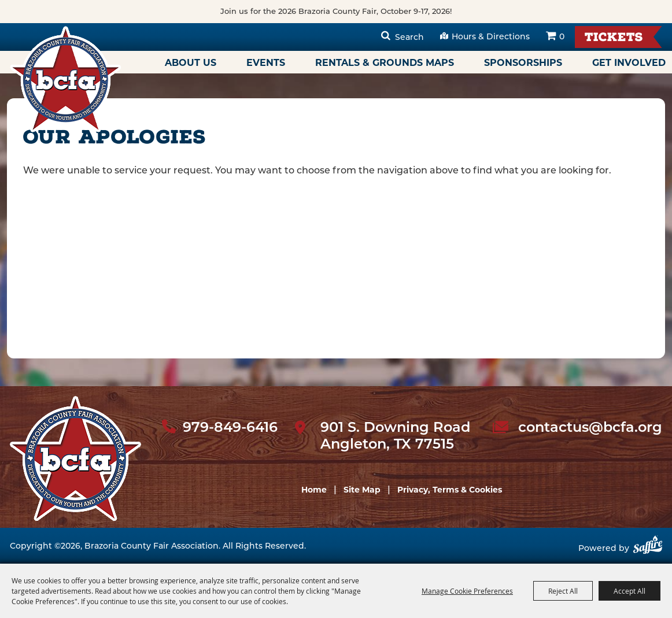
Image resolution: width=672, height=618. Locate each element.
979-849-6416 (230, 427)
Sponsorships (523, 63)
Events (266, 63)
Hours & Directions (491, 36)
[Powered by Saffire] (648, 549)
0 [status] (562, 36)
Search (409, 37)
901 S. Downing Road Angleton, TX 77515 (395, 436)
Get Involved (629, 63)
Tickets (614, 38)
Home (314, 490)
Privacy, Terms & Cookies (450, 490)
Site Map (362, 490)
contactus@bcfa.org (590, 427)
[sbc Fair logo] (75, 458)
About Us (191, 63)
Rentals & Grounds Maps (385, 63)
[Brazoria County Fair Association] (65, 79)
